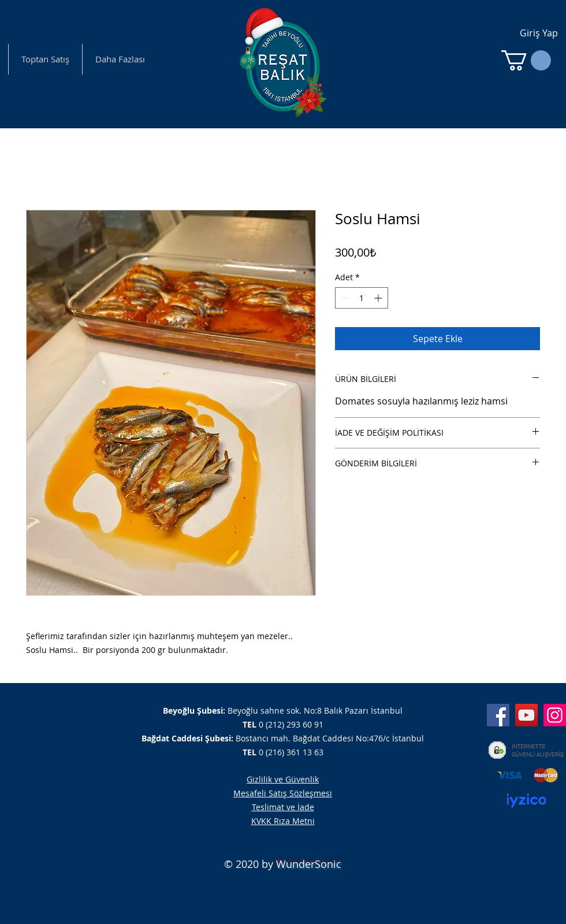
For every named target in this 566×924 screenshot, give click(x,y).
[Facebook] (498, 715)
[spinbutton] (362, 298)
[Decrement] (344, 298)
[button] (526, 60)
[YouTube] (526, 715)
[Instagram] (555, 715)
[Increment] (379, 298)
